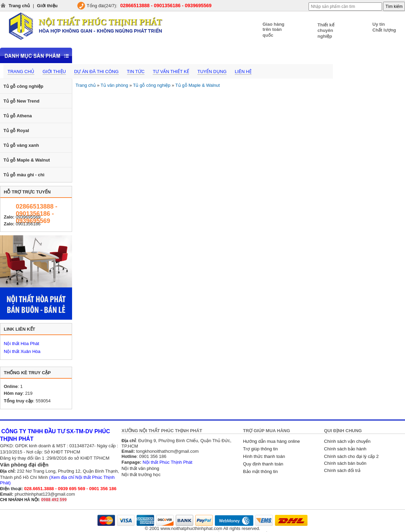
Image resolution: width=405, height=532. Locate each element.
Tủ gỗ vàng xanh (21, 145)
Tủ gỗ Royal (16, 131)
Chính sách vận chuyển (347, 441)
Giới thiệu (47, 6)
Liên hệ (243, 72)
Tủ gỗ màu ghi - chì (24, 175)
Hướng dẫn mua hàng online (271, 441)
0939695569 (28, 217)
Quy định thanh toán (263, 464)
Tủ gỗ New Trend (21, 101)
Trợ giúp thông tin (260, 449)
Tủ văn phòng (114, 85)
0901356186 (28, 224)
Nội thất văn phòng (140, 468)
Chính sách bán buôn (345, 463)
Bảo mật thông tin (260, 471)
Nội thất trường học (141, 475)
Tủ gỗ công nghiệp (23, 86)
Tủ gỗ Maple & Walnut (27, 160)
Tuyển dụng (212, 72)
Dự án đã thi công (96, 72)
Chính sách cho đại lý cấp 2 (351, 456)
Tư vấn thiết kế (171, 72)
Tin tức (136, 72)
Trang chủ (19, 6)
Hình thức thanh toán (264, 456)
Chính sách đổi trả (342, 470)
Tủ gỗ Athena (18, 116)
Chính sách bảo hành (345, 449)
